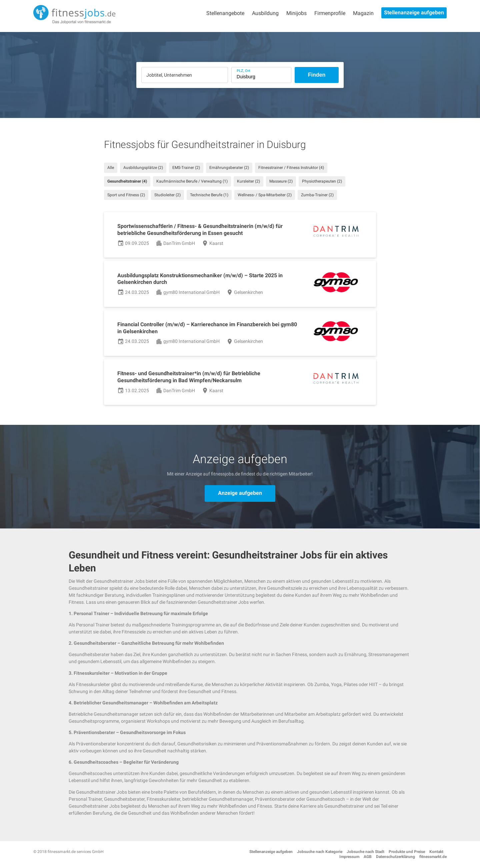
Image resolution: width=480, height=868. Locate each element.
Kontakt (436, 852)
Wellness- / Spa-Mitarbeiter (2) (265, 195)
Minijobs (296, 13)
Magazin (363, 13)
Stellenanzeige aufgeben (414, 12)
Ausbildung (265, 13)
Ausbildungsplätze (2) (143, 168)
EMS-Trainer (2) (186, 168)
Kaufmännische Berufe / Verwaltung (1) (192, 181)
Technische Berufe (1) (209, 195)
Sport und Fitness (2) (126, 195)
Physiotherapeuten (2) (322, 181)
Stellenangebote (225, 13)
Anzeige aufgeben (240, 493)
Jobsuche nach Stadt (365, 852)
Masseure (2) (281, 181)
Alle (111, 168)
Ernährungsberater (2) (229, 168)
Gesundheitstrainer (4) (127, 181)
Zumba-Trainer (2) (317, 195)
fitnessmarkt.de (433, 857)
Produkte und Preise (407, 852)
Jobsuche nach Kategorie (320, 852)
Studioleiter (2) (167, 195)
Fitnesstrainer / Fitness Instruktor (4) (291, 168)
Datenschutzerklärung (395, 857)
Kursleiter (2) (248, 181)
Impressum (349, 857)
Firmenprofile (330, 13)
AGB (368, 857)
